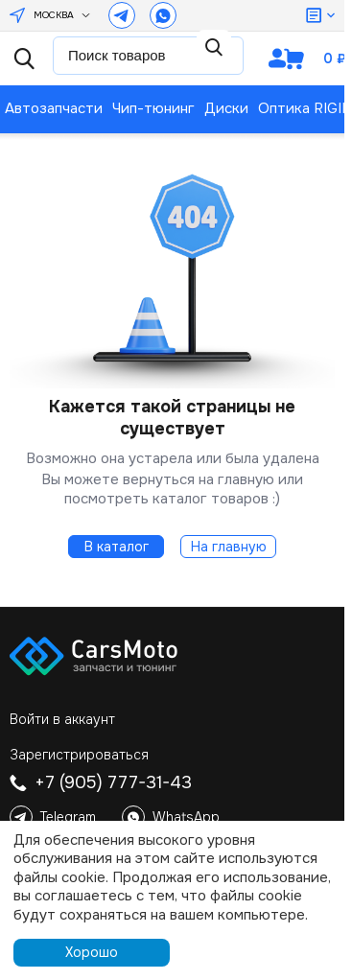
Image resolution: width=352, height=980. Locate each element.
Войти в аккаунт (62, 719)
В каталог (117, 547)
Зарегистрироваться (79, 755)
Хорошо (92, 952)
